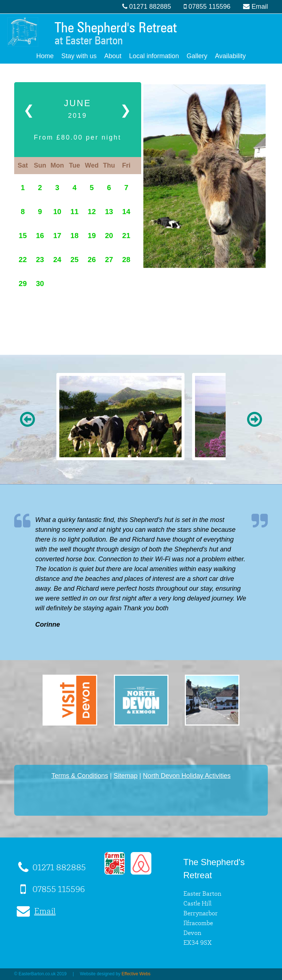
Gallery (197, 56)
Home (45, 56)
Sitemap (126, 776)
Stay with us (79, 56)
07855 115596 (209, 7)
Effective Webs (136, 974)
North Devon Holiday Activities (187, 776)
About (113, 56)
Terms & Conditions (80, 776)
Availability (231, 56)
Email (260, 7)
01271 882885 (150, 7)
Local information (154, 56)
